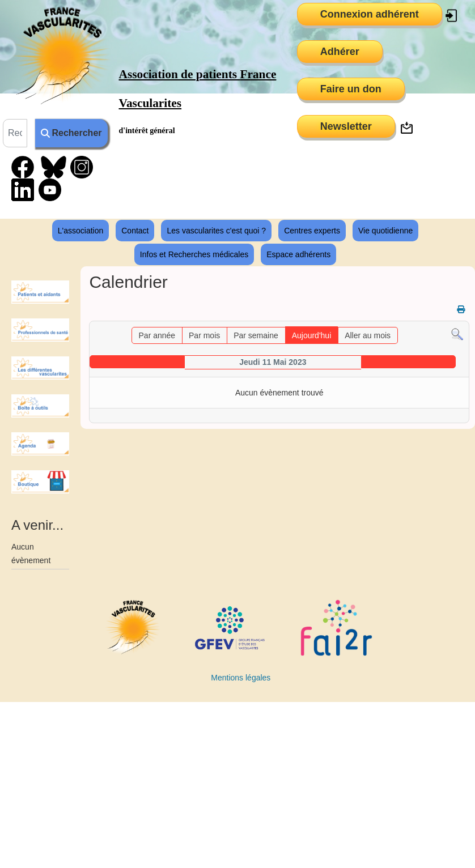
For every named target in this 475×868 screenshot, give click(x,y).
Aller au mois (368, 335)
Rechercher (71, 133)
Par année (157, 335)
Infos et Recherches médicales (194, 254)
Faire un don (351, 89)
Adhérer (340, 52)
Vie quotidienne (385, 231)
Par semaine (256, 335)
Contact (135, 231)
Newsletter (346, 126)
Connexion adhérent (370, 14)
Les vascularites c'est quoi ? (216, 231)
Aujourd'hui (312, 335)
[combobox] (15, 133)
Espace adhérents (298, 254)
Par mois (204, 335)
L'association (81, 231)
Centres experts (312, 231)
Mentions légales (241, 678)
